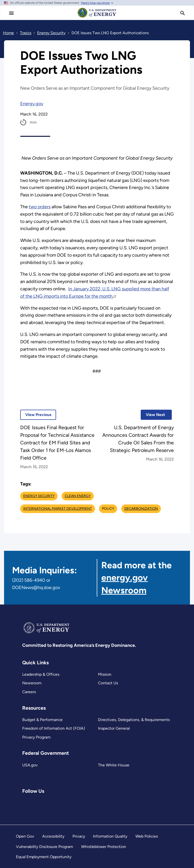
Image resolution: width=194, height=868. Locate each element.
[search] (183, 13)
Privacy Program (36, 737)
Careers (29, 692)
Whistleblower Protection (104, 847)
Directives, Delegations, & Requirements (134, 720)
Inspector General (114, 728)
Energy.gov (32, 104)
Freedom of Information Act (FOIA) (54, 728)
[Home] (97, 17)
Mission (105, 674)
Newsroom (32, 683)
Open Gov (25, 836)
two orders (40, 207)
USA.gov (30, 765)
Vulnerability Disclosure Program (44, 847)
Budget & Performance (42, 720)
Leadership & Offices (41, 674)
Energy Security (39, 496)
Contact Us (108, 683)
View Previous (36, 415)
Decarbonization (141, 509)
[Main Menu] (11, 13)
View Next (153, 415)
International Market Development (58, 509)
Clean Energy (78, 496)
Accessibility (53, 836)
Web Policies (147, 836)
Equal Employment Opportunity (44, 857)
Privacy (79, 836)
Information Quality (110, 836)
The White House (114, 765)
